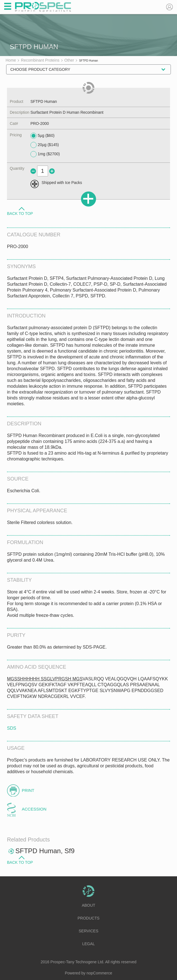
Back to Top (20, 213)
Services (89, 931)
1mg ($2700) (45, 154)
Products (89, 918)
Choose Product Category (40, 69)
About (88, 905)
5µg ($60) (42, 136)
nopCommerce (99, 973)
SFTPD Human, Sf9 (45, 851)
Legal (88, 944)
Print (28, 790)
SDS (12, 728)
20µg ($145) (45, 145)
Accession (34, 809)
